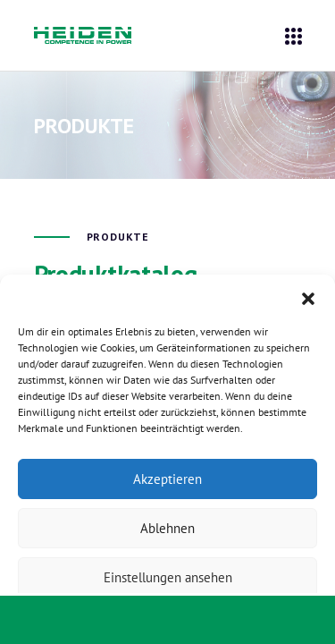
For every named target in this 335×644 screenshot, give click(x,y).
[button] (308, 297)
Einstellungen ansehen (168, 577)
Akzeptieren (167, 479)
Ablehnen (167, 528)
